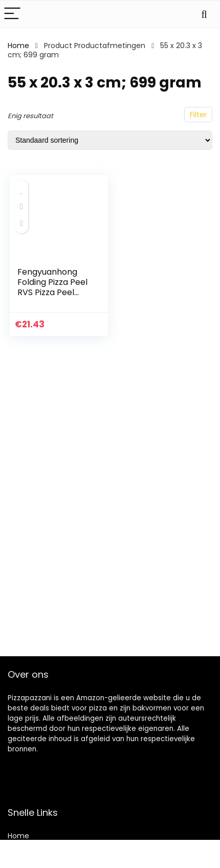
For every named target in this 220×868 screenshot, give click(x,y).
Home (18, 46)
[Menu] (12, 14)
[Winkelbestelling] (110, 140)
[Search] (204, 14)
